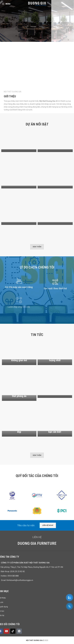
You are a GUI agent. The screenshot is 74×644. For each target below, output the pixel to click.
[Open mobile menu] (6, 4)
